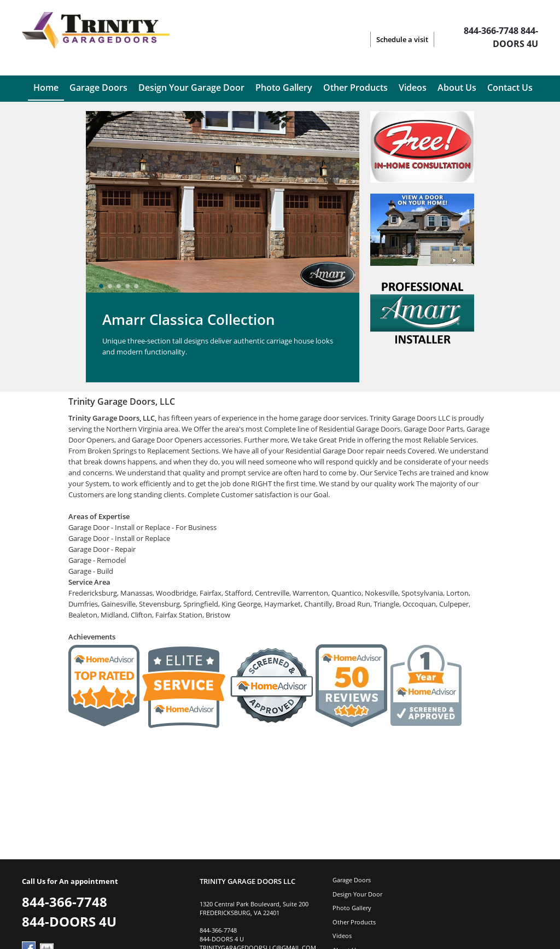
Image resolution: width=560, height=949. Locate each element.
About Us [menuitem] (457, 88)
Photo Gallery (352, 908)
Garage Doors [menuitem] (98, 88)
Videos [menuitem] (413, 88)
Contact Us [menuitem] (510, 88)
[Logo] (96, 39)
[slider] (119, 286)
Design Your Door (357, 894)
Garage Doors (352, 880)
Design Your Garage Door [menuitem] (191, 88)
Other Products (354, 922)
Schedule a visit (402, 39)
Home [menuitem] (46, 88)
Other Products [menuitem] (355, 88)
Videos (342, 936)
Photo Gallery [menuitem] (284, 88)
